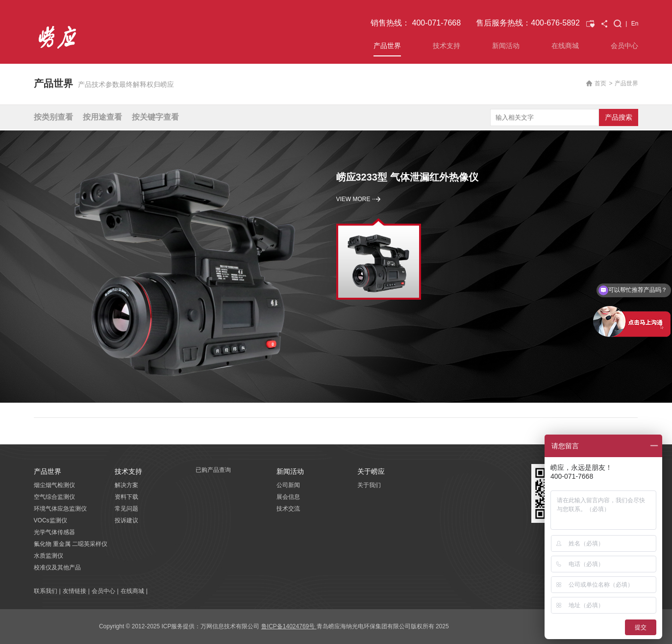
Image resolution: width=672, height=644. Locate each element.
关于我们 (369, 485)
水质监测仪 (49, 556)
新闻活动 (506, 46)
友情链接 (75, 591)
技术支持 (447, 46)
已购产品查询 (213, 470)
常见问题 (126, 509)
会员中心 (624, 46)
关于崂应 (371, 471)
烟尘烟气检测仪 (54, 485)
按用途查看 (102, 117)
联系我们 (46, 591)
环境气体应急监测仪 (60, 509)
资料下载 (126, 497)
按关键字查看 (155, 117)
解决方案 (126, 485)
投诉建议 (126, 520)
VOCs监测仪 (50, 520)
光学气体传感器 (54, 532)
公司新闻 (288, 485)
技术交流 (288, 509)
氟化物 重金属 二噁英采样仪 (71, 544)
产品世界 (387, 46)
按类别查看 (53, 117)
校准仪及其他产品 (57, 567)
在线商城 (565, 46)
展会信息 (288, 497)
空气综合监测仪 (54, 497)
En (635, 24)
